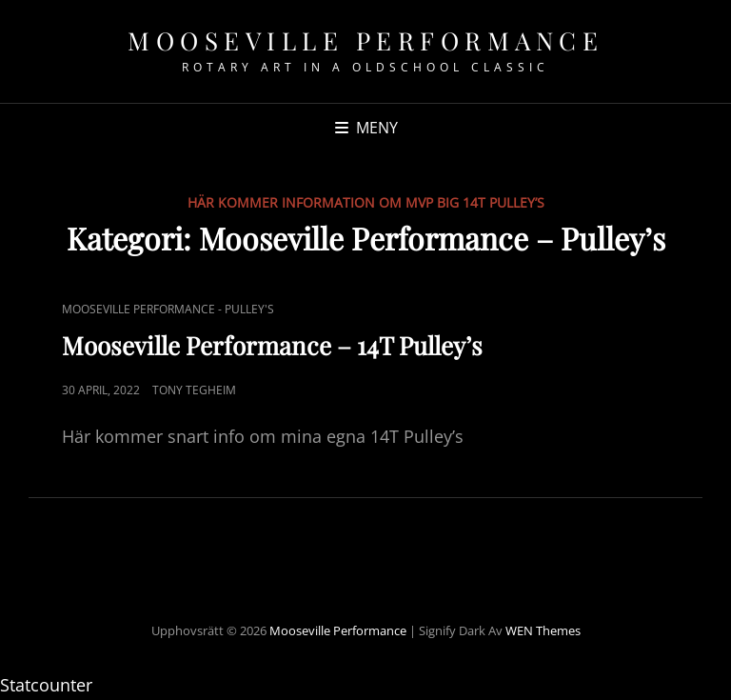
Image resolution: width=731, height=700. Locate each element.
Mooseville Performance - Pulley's (168, 309)
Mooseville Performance (365, 40)
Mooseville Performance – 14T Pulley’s (272, 345)
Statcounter (46, 685)
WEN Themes (543, 630)
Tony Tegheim (194, 390)
